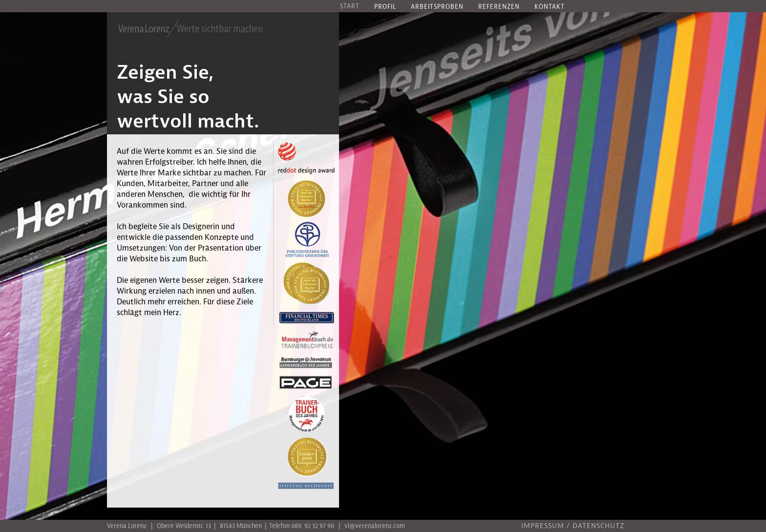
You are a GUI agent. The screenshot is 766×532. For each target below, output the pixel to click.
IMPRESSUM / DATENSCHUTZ (573, 526)
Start (350, 7)
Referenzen (499, 7)
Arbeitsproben (437, 7)
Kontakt (550, 7)
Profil (385, 7)
